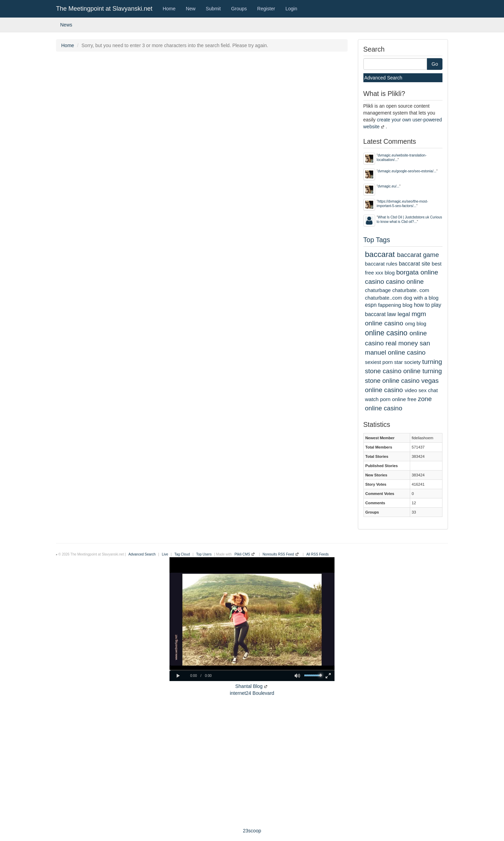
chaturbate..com (384, 298)
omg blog (416, 324)
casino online (405, 282)
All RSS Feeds (317, 554)
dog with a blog (421, 298)
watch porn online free (391, 399)
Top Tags (377, 240)
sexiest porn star (384, 362)
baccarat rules (381, 264)
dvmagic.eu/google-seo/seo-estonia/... (407, 171)
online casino (386, 333)
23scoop (252, 831)
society (413, 362)
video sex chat (421, 390)
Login (291, 9)
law (392, 314)
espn (371, 305)
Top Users (204, 554)
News (66, 25)
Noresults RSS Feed (278, 554)
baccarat (380, 254)
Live (165, 554)
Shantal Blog (249, 686)
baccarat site (414, 263)
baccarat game (418, 255)
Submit (213, 9)
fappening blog (395, 305)
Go (435, 64)
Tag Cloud (182, 554)
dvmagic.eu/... (389, 186)
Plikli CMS (242, 554)
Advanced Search (384, 78)
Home (169, 9)
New (191, 9)
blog (390, 273)
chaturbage (378, 290)
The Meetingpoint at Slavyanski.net (104, 9)
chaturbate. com (411, 290)
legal (404, 314)
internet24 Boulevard (252, 693)
